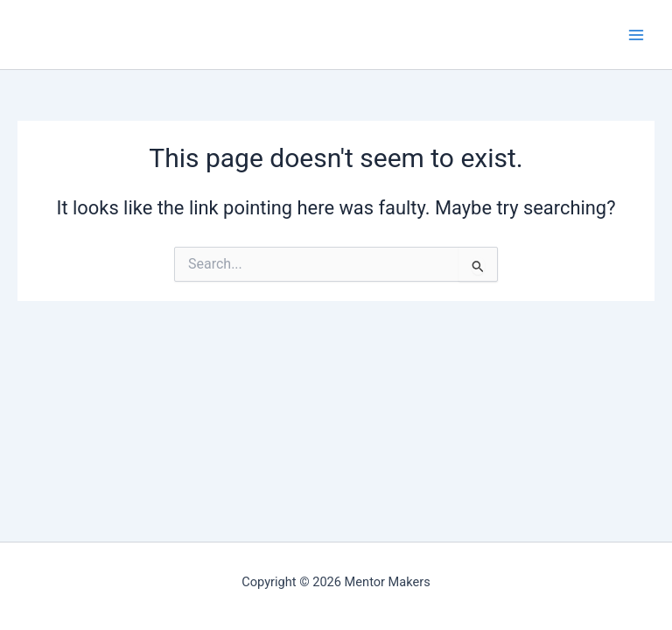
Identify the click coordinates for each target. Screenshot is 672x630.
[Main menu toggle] (636, 35)
